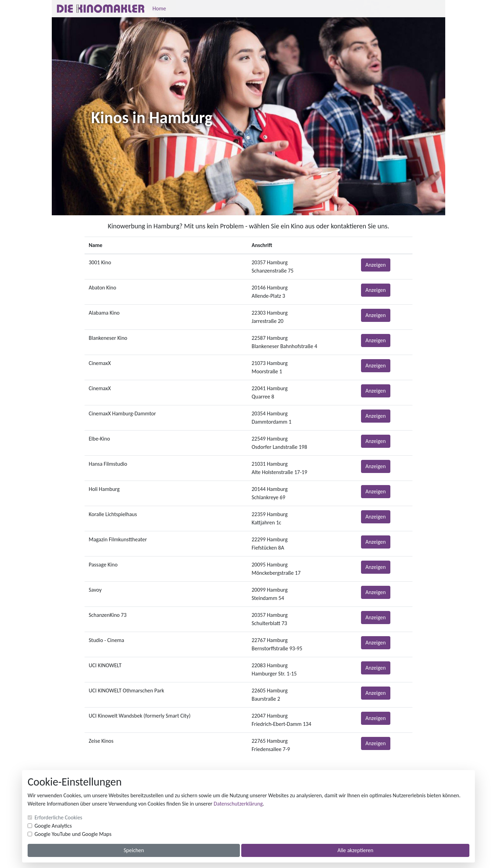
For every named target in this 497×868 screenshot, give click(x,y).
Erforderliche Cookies (58, 817)
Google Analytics (53, 826)
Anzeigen (376, 265)
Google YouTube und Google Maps (73, 834)
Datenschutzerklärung (238, 804)
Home (159, 8)
